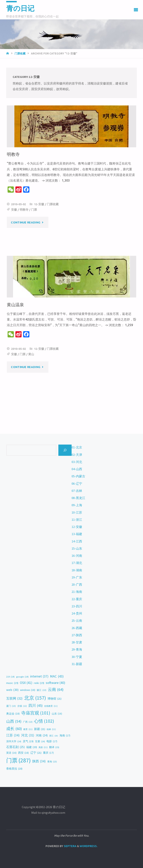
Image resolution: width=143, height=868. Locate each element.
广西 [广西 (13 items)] (28, 722)
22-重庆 (77, 599)
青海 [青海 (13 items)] (52, 762)
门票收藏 (20, 53)
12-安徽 (39, 204)
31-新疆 (77, 664)
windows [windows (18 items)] (28, 690)
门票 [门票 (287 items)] (18, 761)
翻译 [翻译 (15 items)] (54, 747)
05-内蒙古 (78, 476)
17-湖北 (77, 563)
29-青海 (77, 649)
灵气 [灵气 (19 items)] (28, 741)
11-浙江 (77, 520)
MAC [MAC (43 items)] (57, 676)
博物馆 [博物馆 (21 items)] (54, 699)
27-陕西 (77, 635)
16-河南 (77, 556)
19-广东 (77, 577)
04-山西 (77, 469)
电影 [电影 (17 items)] (52, 741)
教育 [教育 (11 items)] (28, 729)
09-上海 (77, 505)
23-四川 (77, 606)
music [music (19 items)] (12, 683)
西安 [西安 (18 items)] (23, 753)
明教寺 (13, 154)
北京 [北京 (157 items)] (35, 698)
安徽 (14, 210)
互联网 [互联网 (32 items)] (14, 699)
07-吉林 (77, 491)
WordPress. (89, 846)
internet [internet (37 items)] (39, 677)
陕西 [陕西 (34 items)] (39, 761)
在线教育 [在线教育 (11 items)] (51, 706)
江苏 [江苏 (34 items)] (13, 735)
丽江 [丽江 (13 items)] (42, 690)
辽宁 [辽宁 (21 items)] (36, 753)
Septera (70, 846)
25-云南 (77, 621)
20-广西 (77, 584)
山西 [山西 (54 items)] (14, 721)
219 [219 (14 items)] (10, 677)
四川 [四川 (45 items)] (36, 706)
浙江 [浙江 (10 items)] (54, 736)
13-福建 (77, 534)
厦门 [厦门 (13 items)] (11, 706)
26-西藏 (77, 628)
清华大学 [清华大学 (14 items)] (14, 742)
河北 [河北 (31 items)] (28, 735)
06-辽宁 (77, 484)
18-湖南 (77, 570)
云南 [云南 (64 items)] (56, 690)
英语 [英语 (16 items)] (11, 753)
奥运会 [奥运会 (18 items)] (13, 714)
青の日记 (20, 8)
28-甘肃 (77, 642)
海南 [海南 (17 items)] (65, 736)
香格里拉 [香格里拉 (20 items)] (14, 769)
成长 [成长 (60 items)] (14, 729)
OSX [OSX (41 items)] (26, 683)
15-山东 (77, 548)
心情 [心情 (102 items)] (44, 721)
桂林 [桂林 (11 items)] (51, 729)
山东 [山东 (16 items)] (57, 714)
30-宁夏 (77, 657)
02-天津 (77, 455)
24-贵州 (77, 613)
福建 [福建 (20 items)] (32, 747)
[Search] (65, 450)
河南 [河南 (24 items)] (42, 735)
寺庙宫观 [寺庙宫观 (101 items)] (36, 713)
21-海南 (77, 592)
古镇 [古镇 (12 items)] (22, 706)
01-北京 (77, 447)
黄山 (31, 354)
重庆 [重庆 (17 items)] (48, 753)
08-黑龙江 (78, 498)
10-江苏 (77, 512)
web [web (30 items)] (12, 690)
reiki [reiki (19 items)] (39, 683)
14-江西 (77, 541)
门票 (34, 210)
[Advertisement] (71, 384)
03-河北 (77, 462)
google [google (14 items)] (22, 677)
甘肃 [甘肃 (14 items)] (40, 742)
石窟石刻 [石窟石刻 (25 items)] (15, 747)
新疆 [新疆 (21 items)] (40, 729)
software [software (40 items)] (55, 683)
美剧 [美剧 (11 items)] (43, 747)
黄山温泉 (15, 305)
